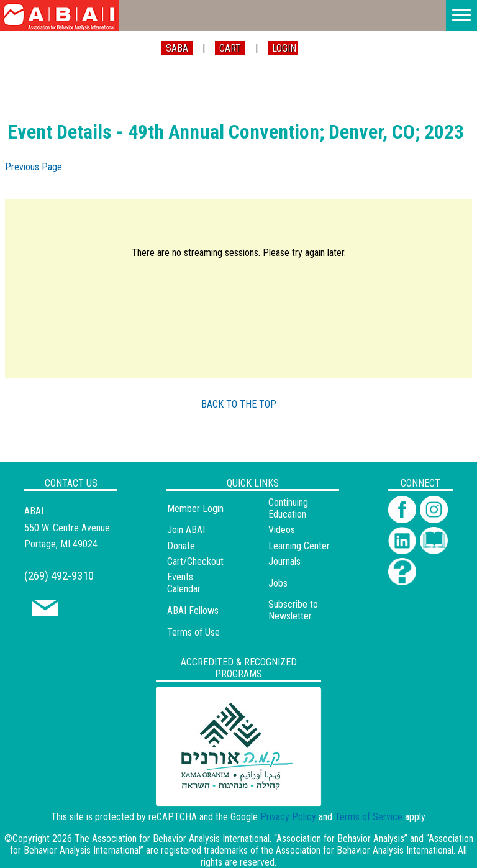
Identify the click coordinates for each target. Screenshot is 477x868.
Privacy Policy (288, 817)
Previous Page (34, 167)
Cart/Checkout (195, 561)
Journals (284, 561)
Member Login (195, 509)
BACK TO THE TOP (239, 404)
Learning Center (299, 546)
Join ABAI (186, 530)
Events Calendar (184, 583)
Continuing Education (288, 508)
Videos (282, 530)
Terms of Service (369, 817)
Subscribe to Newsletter (293, 610)
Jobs (278, 583)
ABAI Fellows (193, 610)
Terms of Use (193, 632)
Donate (181, 546)
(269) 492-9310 (59, 576)
